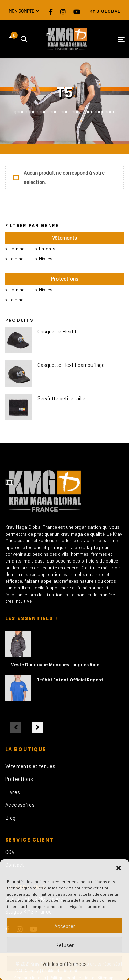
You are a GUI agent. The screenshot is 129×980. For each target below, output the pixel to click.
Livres (13, 792)
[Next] (37, 727)
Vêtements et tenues (30, 766)
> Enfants (45, 249)
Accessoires (20, 805)
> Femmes (15, 259)
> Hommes (16, 249)
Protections (19, 779)
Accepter (65, 926)
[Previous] (16, 727)
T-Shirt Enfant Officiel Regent (70, 680)
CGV (10, 852)
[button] (119, 868)
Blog (10, 818)
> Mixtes (44, 259)
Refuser (64, 945)
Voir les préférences (64, 964)
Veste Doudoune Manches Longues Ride (55, 665)
